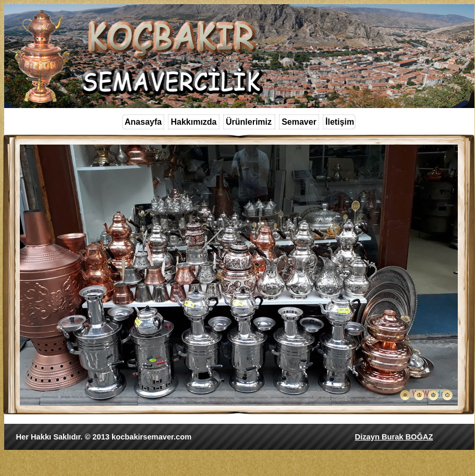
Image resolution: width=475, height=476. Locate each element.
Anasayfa (143, 122)
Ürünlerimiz (249, 122)
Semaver (299, 122)
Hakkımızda (193, 122)
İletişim (340, 122)
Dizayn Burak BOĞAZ (394, 437)
